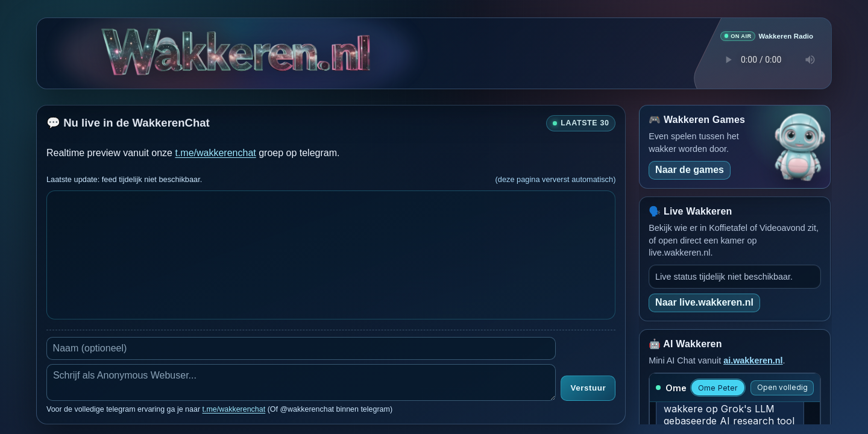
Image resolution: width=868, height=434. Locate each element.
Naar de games (690, 169)
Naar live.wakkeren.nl (704, 302)
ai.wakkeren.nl (753, 360)
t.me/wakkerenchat (215, 152)
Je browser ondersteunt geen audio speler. (767, 59)
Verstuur (588, 388)
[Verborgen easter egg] (166, 45)
